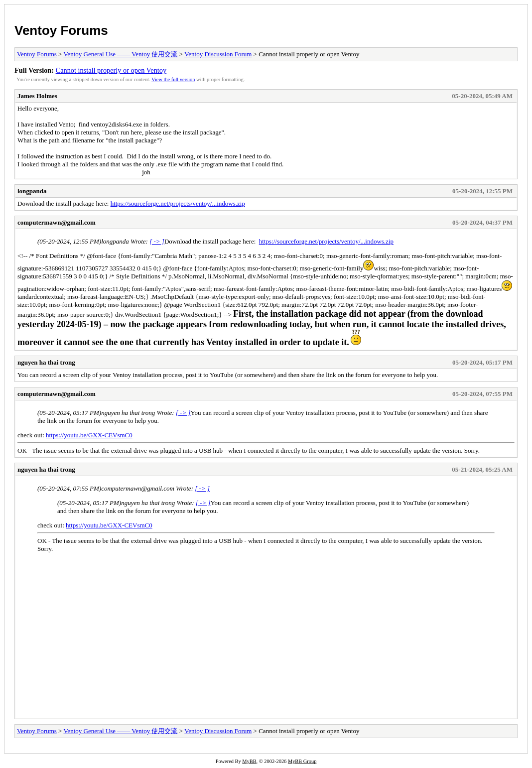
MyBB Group (302, 761)
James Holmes (37, 96)
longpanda (32, 191)
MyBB (249, 761)
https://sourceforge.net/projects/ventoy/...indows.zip (178, 203)
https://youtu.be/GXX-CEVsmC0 (89, 435)
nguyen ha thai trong (46, 362)
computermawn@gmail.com (57, 222)
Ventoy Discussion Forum (218, 54)
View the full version (173, 79)
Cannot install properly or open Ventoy (111, 70)
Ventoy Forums (61, 30)
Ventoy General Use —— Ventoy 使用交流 (120, 54)
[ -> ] (157, 241)
